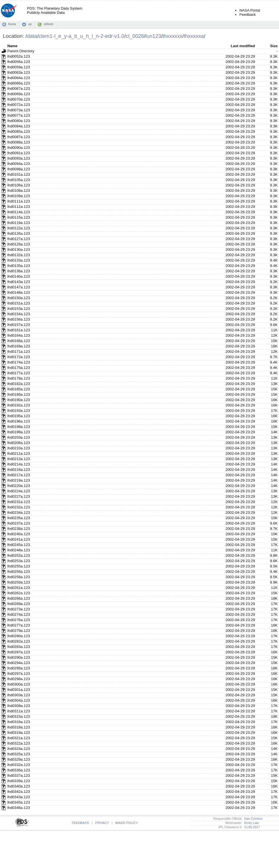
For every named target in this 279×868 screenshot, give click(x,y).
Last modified (243, 46)
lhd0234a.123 (19, 513)
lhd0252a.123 (19, 555)
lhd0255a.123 (19, 566)
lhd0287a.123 (19, 652)
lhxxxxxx (173, 36)
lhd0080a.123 (19, 121)
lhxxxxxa (194, 36)
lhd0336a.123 (19, 770)
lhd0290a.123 (19, 657)
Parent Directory (21, 51)
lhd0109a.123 (19, 196)
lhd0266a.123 (19, 598)
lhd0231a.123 (19, 502)
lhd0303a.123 (19, 695)
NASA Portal (250, 10)
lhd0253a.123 (19, 561)
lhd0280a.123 (19, 636)
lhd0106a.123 (19, 185)
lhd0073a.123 (19, 110)
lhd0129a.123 (19, 244)
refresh (48, 24)
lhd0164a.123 (19, 335)
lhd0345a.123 (19, 802)
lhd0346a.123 (19, 808)
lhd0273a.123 (19, 609)
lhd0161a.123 (19, 330)
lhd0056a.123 (19, 62)
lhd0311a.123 (19, 711)
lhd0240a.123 (19, 534)
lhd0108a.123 (19, 191)
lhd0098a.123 (19, 169)
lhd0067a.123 (19, 89)
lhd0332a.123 (19, 765)
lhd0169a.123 (19, 346)
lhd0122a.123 (19, 228)
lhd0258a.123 (19, 577)
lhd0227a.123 (19, 496)
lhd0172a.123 (19, 357)
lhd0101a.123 (19, 174)
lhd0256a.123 (19, 572)
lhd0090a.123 (19, 148)
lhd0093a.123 (19, 158)
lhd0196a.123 (19, 421)
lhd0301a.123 (19, 690)
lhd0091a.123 (19, 153)
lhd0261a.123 (19, 588)
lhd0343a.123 (19, 797)
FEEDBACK (81, 823)
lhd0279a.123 (19, 631)
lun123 (153, 36)
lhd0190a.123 (19, 400)
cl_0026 (135, 36)
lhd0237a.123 (19, 523)
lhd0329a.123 (19, 759)
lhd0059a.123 (19, 67)
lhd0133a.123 (19, 260)
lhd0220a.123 (19, 486)
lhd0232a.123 (19, 507)
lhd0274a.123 (19, 614)
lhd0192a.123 (19, 405)
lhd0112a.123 (19, 207)
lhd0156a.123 (19, 319)
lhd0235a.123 (19, 518)
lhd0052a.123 (19, 56)
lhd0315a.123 (19, 716)
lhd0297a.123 (19, 674)
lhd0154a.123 (19, 314)
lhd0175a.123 (19, 368)
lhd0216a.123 (19, 470)
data (32, 36)
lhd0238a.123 (19, 529)
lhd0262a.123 (19, 593)
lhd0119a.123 (19, 223)
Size (274, 46)
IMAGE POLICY (127, 823)
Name (12, 46)
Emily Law (251, 823)
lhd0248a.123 (19, 550)
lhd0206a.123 (19, 443)
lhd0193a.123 (19, 411)
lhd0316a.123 (19, 722)
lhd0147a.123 (19, 287)
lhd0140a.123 (19, 276)
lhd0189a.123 (19, 394)
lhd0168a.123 (19, 341)
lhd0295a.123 (19, 668)
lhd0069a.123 (19, 94)
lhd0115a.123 (19, 217)
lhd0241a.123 (19, 539)
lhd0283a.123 (19, 647)
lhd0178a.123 (19, 378)
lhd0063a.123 (19, 72)
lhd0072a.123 (19, 105)
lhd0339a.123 (19, 781)
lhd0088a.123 (19, 142)
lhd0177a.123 (19, 373)
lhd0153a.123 (19, 309)
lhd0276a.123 (19, 620)
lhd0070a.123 (19, 99)
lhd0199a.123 (19, 432)
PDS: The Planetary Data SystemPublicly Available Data (54, 10)
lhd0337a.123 (19, 775)
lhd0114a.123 (19, 212)
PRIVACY (102, 823)
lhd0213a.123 (19, 459)
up (30, 24)
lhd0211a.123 (19, 453)
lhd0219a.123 (19, 480)
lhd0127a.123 (19, 239)
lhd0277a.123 (19, 625)
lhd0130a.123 (19, 250)
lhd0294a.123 (19, 663)
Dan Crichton (253, 819)
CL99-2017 (251, 827)
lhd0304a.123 (19, 700)
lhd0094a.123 (19, 164)
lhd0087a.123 (19, 137)
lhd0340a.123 (19, 786)
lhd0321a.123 (19, 738)
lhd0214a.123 (19, 464)
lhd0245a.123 (19, 545)
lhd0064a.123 (19, 78)
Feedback (248, 15)
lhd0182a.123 (19, 384)
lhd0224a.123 (19, 491)
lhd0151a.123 (19, 303)
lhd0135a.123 (19, 266)
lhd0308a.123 (19, 706)
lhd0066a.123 (19, 83)
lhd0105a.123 (19, 180)
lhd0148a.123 (19, 292)
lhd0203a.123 (19, 437)
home (12, 24)
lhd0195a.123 (19, 416)
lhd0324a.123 (19, 749)
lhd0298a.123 (19, 679)
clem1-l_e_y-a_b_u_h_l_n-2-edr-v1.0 (81, 36)
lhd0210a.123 (19, 448)
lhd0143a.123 (19, 282)
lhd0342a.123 (19, 792)
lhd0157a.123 (19, 325)
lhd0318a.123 (19, 727)
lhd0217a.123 (19, 475)
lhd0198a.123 (19, 427)
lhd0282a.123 (19, 641)
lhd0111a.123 (19, 201)
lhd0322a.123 (19, 743)
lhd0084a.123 (19, 126)
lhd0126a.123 (19, 233)
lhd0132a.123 (19, 255)
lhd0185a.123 (19, 389)
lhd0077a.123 (19, 115)
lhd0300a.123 (19, 684)
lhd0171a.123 (19, 352)
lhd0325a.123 (19, 754)
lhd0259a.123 (19, 582)
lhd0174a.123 (19, 362)
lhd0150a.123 (19, 298)
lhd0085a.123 (19, 131)
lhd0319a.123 (19, 733)
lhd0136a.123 (19, 271)
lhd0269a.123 (19, 604)
